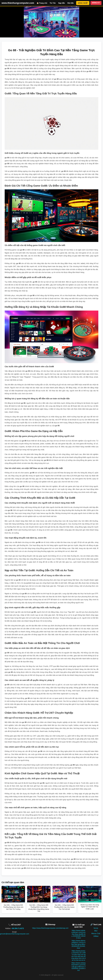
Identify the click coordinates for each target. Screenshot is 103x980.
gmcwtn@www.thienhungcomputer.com (15, 934)
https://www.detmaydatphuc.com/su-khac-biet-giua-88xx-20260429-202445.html (78, 944)
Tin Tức (53, 3)
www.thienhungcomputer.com (18, 3)
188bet (96, 936)
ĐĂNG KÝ (96, 3)
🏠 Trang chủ (42, 3)
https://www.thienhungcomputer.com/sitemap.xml (50, 928)
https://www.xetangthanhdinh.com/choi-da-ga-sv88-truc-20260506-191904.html (78, 967)
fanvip (96, 928)
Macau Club (96, 933)
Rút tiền (71, 3)
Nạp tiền (62, 3)
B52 (96, 931)
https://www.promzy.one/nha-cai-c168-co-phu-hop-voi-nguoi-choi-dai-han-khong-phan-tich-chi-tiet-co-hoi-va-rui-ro (78, 955)
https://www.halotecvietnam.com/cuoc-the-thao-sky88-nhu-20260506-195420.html (78, 934)
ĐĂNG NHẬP (83, 3)
